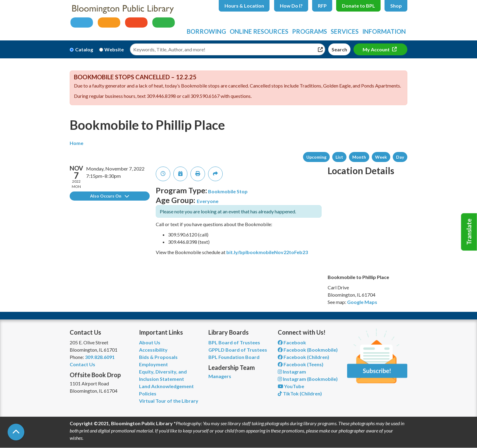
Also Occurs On (110, 196)
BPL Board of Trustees (234, 342)
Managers (220, 376)
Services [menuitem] (345, 31)
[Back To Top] (16, 432)
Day (400, 157)
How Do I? (291, 6)
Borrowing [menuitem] (206, 31)
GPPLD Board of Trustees (238, 350)
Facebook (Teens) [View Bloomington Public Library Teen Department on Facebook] (301, 364)
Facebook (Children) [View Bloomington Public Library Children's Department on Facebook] (303, 357)
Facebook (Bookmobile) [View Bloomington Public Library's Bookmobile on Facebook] (308, 350)
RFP (322, 6)
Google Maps (362, 302)
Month (359, 157)
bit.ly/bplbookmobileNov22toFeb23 (267, 252)
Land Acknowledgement (166, 386)
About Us (150, 342)
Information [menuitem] (384, 31)
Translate (469, 232)
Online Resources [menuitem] (259, 31)
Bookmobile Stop (228, 191)
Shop (396, 6)
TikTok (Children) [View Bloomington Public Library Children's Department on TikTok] (300, 393)
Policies (148, 393)
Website (114, 49)
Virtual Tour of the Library (169, 401)
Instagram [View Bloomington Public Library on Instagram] (292, 372)
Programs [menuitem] (310, 31)
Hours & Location (244, 6)
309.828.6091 (100, 357)
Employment (153, 364)
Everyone (208, 201)
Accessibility (153, 350)
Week (381, 157)
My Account (377, 49)
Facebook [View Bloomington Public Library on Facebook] (292, 342)
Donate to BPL (359, 6)
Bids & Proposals (158, 357)
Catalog (84, 49)
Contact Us (82, 364)
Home (77, 143)
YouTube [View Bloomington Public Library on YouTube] (291, 386)
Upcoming (316, 157)
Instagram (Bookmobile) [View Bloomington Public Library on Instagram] (308, 379)
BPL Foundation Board (234, 357)
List (339, 157)
